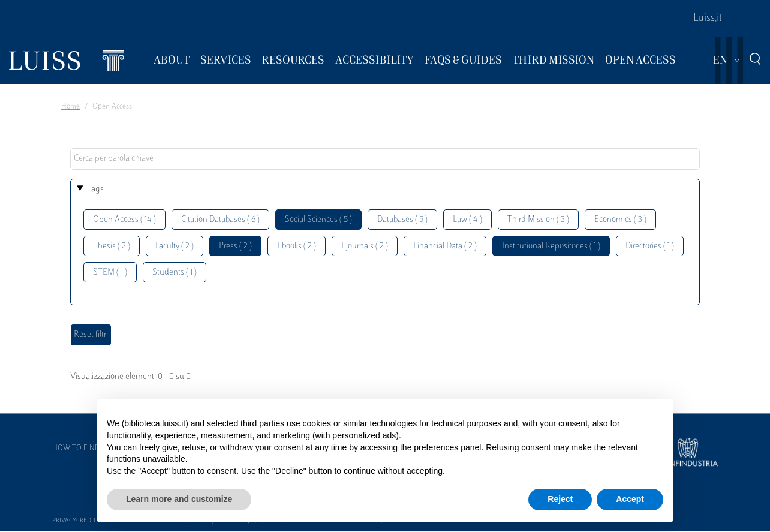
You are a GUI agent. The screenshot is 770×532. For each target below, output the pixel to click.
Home (70, 107)
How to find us (82, 449)
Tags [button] (95, 189)
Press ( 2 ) (235, 246)
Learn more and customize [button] (179, 499)
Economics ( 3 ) (620, 220)
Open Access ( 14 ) (124, 220)
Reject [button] (560, 499)
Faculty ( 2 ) (175, 246)
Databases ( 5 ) (402, 220)
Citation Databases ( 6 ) (220, 220)
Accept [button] (630, 499)
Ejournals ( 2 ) (365, 246)
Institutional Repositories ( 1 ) (551, 246)
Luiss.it (708, 19)
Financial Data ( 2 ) (445, 246)
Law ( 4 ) (467, 220)
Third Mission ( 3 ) (538, 220)
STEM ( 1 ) (110, 273)
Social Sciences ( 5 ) (318, 220)
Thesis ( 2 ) (112, 246)
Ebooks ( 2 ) (297, 246)
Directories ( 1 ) (650, 246)
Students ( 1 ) (175, 273)
